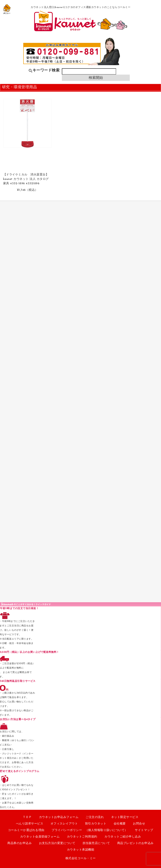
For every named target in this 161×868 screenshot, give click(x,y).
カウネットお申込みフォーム (59, 817)
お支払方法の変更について (57, 843)
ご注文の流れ (95, 817)
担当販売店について (96, 843)
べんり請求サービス (30, 824)
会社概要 (120, 824)
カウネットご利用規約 (82, 837)
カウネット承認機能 (81, 850)
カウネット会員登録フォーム (40, 837)
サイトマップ (144, 830)
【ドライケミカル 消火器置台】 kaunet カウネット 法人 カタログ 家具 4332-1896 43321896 (26, 179)
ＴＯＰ (27, 817)
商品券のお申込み (19, 843)
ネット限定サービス (125, 817)
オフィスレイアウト (64, 824)
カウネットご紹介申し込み (123, 837)
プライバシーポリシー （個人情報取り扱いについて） (90, 830)
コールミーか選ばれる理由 (26, 830)
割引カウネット (96, 824)
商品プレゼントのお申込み (135, 843)
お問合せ (139, 824)
